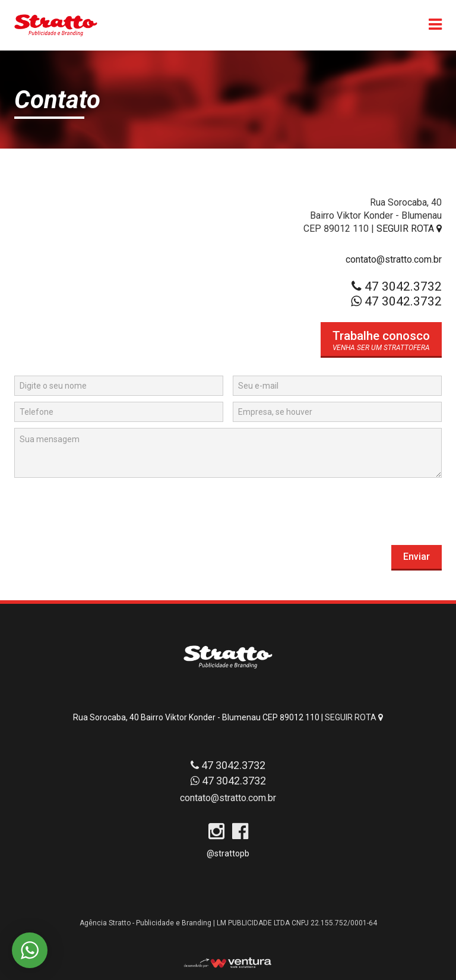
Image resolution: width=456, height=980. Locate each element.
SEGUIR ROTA (409, 229)
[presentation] (104, 507)
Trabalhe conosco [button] (381, 336)
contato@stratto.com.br (394, 259)
